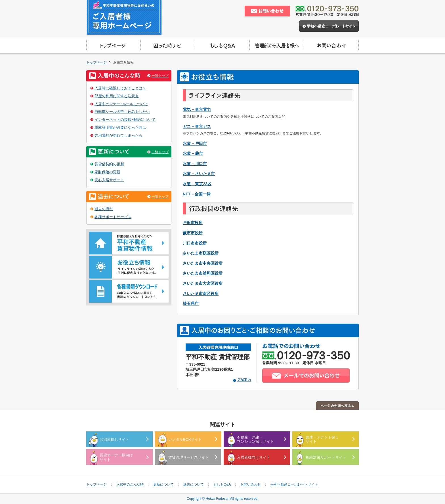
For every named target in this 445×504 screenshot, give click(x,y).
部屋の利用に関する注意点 (117, 96)
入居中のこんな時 (130, 484)
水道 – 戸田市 (195, 144)
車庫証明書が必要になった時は (120, 127)
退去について (194, 484)
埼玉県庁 (191, 303)
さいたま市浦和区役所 (203, 273)
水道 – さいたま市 (199, 174)
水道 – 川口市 (195, 164)
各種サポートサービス (113, 217)
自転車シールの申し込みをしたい (122, 112)
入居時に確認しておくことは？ (120, 88)
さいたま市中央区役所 (203, 263)
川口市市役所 (195, 243)
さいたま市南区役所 (201, 294)
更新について (163, 484)
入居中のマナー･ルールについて (121, 104)
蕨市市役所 (193, 233)
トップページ (96, 62)
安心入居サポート (109, 180)
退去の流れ (104, 209)
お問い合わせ (251, 484)
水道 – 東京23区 (197, 184)
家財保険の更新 (107, 172)
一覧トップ (160, 76)
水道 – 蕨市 (193, 153)
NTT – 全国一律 (197, 194)
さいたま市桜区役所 (201, 253)
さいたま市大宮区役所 (203, 283)
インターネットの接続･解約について (125, 120)
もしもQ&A (222, 484)
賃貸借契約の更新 (109, 164)
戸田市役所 (193, 223)
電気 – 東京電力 (197, 109)
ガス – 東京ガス (197, 126)
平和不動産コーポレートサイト (294, 484)
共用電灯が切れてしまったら (118, 135)
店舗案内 (244, 380)
